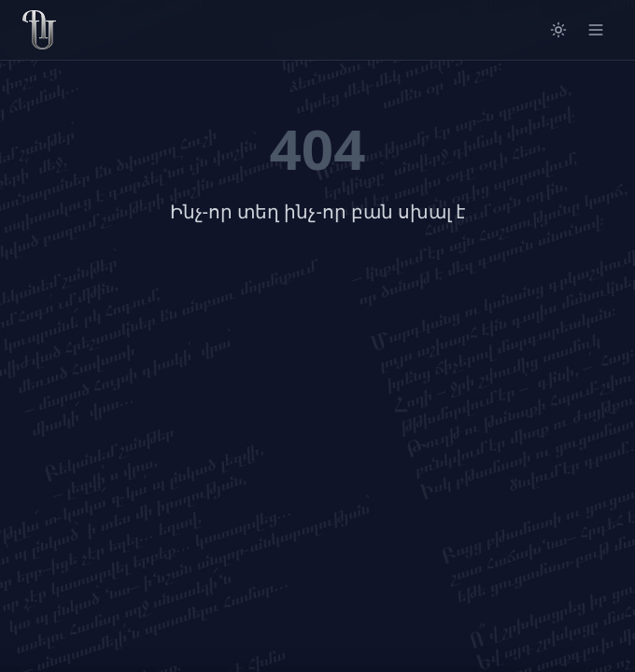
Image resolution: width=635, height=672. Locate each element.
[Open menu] (596, 30)
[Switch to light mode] (558, 30)
